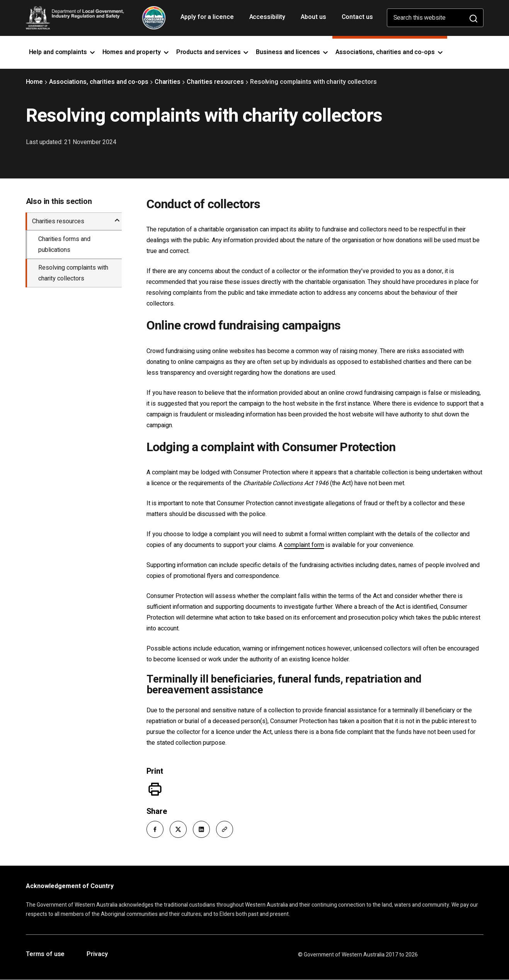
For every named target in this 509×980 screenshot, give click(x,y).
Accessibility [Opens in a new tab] (268, 20)
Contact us (357, 17)
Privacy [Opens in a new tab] (97, 955)
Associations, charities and (390, 52)
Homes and (136, 52)
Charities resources (215, 82)
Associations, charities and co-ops (99, 82)
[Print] (155, 789)
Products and (213, 52)
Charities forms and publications (64, 245)
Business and (293, 52)
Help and (63, 52)
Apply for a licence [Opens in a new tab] (208, 20)
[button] (155, 829)
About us (313, 17)
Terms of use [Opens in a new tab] (45, 955)
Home (35, 82)
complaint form (304, 545)
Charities (168, 82)
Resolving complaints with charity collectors (73, 273)
